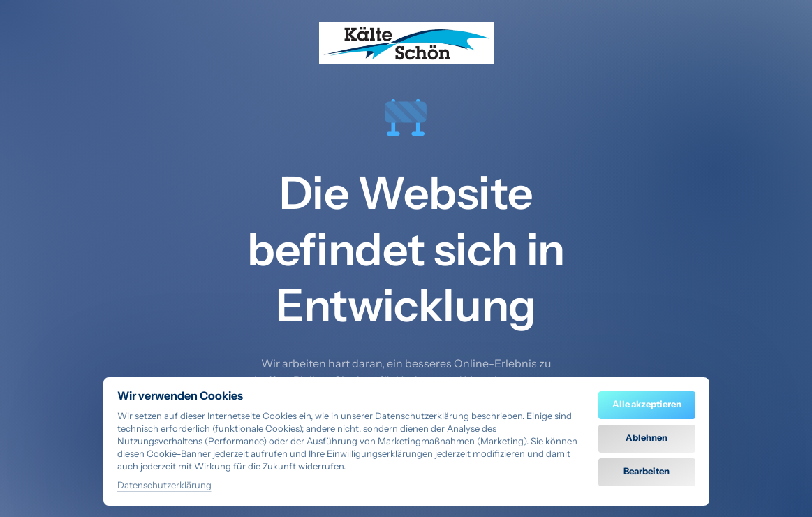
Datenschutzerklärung (164, 486)
